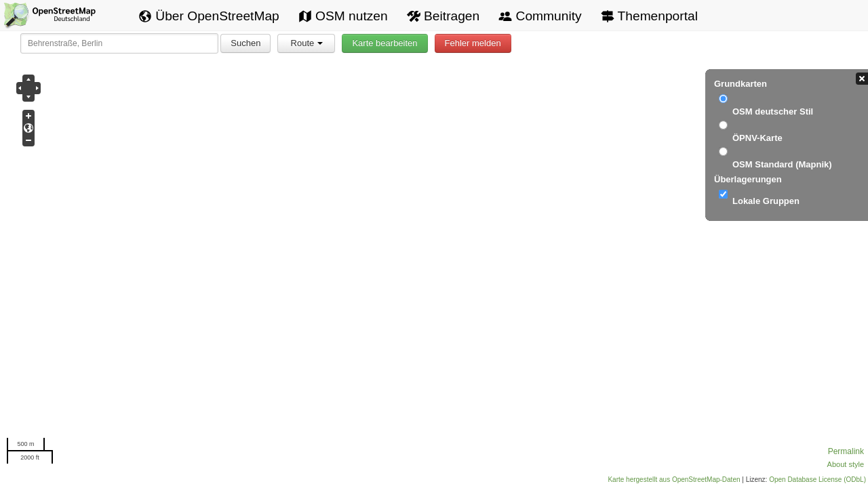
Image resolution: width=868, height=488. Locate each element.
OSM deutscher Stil (773, 111)
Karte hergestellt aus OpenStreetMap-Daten (674, 480)
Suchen (245, 43)
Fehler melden (473, 43)
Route (307, 43)
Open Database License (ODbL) (817, 480)
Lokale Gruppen (766, 201)
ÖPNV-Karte (757, 138)
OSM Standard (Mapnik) (782, 164)
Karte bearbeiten (384, 43)
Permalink (846, 451)
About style (846, 464)
